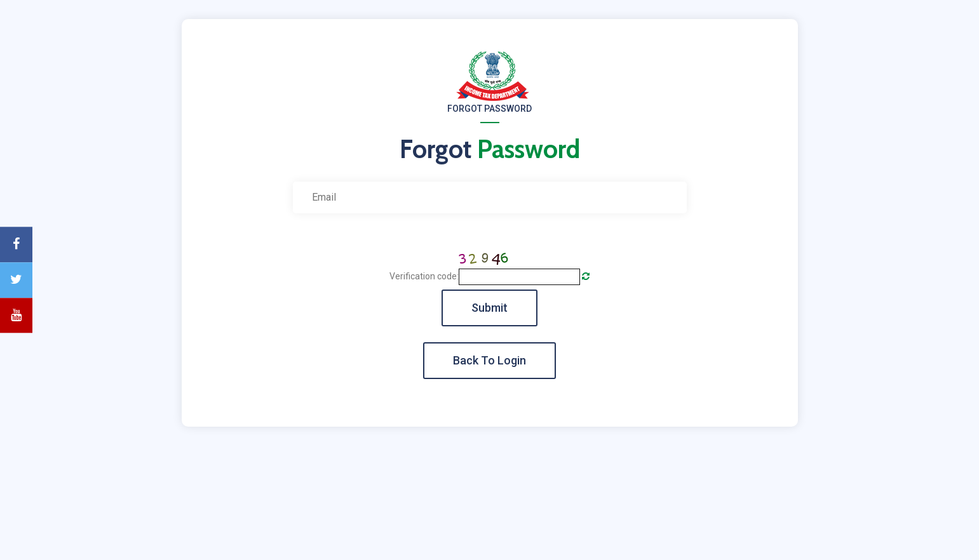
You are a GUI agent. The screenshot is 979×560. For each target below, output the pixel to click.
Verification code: (424, 276)
